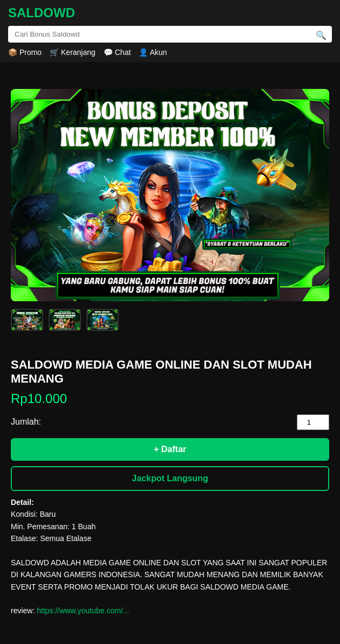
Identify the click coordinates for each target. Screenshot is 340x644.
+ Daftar (170, 449)
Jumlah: (26, 422)
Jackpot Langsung (170, 478)
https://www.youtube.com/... (83, 611)
